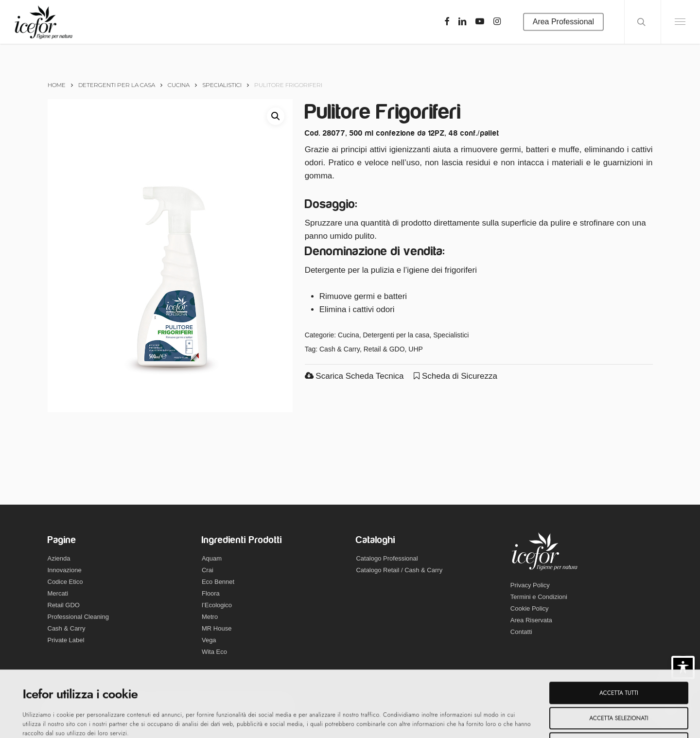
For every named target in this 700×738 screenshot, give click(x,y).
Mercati (58, 593)
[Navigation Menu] (680, 22)
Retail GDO (64, 605)
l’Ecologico (217, 605)
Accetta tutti (619, 631)
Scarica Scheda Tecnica (354, 376)
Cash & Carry (340, 349)
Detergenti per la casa (117, 85)
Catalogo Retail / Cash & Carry (399, 570)
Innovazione (65, 570)
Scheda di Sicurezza (455, 376)
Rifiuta (619, 682)
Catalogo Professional (387, 558)
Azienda (59, 558)
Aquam (212, 558)
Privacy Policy (530, 585)
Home (57, 85)
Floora (211, 593)
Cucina (179, 85)
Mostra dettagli (349, 720)
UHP (416, 349)
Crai (208, 570)
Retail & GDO (384, 349)
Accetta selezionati (619, 656)
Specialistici (222, 85)
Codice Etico (65, 582)
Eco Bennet (218, 582)
